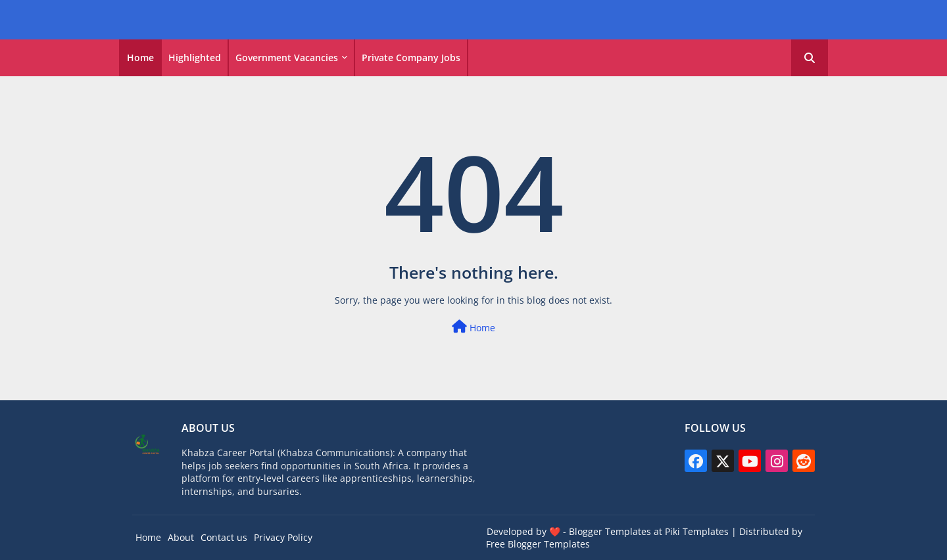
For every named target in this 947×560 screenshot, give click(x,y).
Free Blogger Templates (538, 544)
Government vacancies (287, 58)
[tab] (140, 58)
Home (140, 58)
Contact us (224, 537)
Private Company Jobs (411, 58)
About (181, 537)
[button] (810, 58)
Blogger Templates (610, 531)
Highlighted (195, 58)
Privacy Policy (283, 537)
